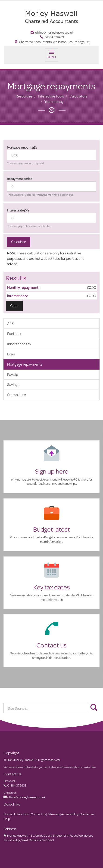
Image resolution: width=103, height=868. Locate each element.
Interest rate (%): (18, 210)
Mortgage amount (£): (22, 147)
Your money (54, 101)
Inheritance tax (19, 344)
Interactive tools (51, 96)
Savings (13, 384)
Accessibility (70, 814)
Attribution (21, 814)
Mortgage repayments (25, 364)
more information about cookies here (74, 767)
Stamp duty (17, 395)
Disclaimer (87, 814)
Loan (11, 354)
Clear (14, 305)
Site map (53, 814)
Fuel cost (14, 333)
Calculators (78, 96)
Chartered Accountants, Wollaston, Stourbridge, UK (52, 42)
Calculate (19, 242)
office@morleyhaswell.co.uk (52, 33)
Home (8, 814)
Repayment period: (20, 179)
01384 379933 (52, 37)
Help (7, 819)
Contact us (38, 814)
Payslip (13, 374)
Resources (24, 96)
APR (10, 323)
